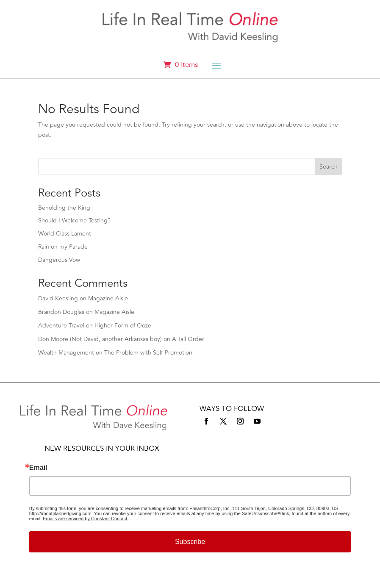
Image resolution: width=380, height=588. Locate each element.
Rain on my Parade (63, 247)
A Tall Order (188, 339)
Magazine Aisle (108, 298)
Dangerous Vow (59, 260)
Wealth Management (66, 353)
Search (329, 167)
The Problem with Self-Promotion (148, 353)
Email (38, 468)
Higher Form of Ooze (123, 326)
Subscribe (190, 542)
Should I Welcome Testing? (74, 220)
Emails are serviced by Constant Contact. (86, 519)
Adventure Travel (61, 326)
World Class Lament (65, 234)
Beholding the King (64, 208)
